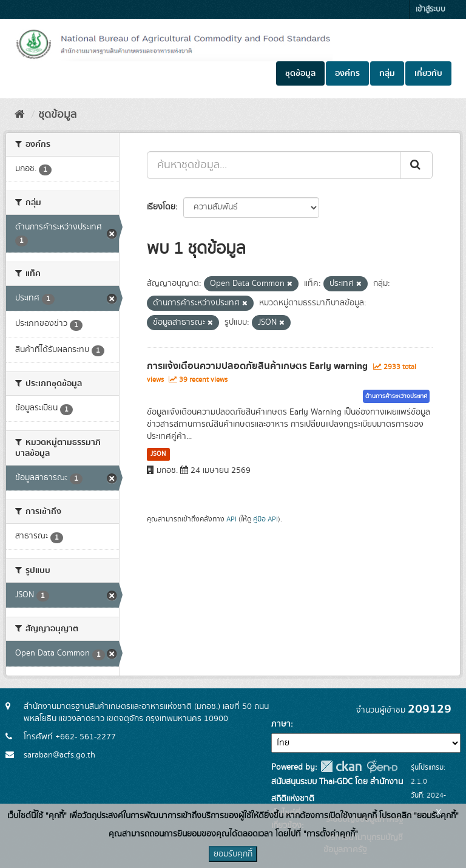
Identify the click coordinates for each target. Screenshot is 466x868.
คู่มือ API (265, 519)
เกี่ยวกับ (428, 73)
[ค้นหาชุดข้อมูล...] (274, 165)
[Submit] (416, 165)
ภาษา (281, 724)
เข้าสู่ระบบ (431, 9)
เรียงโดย (161, 207)
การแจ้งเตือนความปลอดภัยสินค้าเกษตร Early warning (257, 366)
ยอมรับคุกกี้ (233, 854)
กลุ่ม (387, 73)
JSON (158, 454)
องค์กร (347, 73)
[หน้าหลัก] (20, 115)
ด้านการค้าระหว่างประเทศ (396, 396)
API (231, 519)
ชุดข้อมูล (300, 73)
